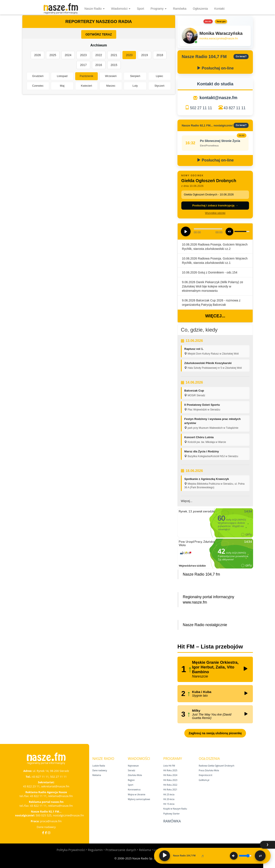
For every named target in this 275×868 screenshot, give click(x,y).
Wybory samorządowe (139, 799)
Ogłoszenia (200, 9)
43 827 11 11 (235, 108)
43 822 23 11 (31, 786)
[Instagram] (49, 833)
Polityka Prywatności (71, 850)
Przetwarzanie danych (121, 850)
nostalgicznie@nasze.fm (68, 815)
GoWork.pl (204, 780)
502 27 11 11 (201, 108)
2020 (129, 55)
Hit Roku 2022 (170, 785)
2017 (83, 65)
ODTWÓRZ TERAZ (99, 34)
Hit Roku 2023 (170, 780)
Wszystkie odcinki (215, 213)
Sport (140, 9)
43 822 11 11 (38, 796)
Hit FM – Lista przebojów (210, 647)
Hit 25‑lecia (169, 794)
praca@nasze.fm (51, 821)
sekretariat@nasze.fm (55, 786)
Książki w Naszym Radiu (175, 809)
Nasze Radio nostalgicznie (205, 625)
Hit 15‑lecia (169, 804)
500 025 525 (44, 815)
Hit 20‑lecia (169, 799)
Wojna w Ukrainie (137, 794)
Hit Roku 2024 (170, 775)
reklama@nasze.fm (60, 796)
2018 (160, 55)
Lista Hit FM (169, 766)
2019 (144, 55)
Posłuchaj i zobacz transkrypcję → (215, 205)
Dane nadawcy (46, 827)
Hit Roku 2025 (170, 770)
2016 (99, 65)
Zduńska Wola (135, 775)
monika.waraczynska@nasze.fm (219, 38)
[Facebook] (43, 833)
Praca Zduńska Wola (209, 770)
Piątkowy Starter (171, 814)
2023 (83, 55)
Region (131, 780)
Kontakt (219, 9)
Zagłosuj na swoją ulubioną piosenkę (215, 733)
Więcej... (215, 316)
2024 (68, 55)
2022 (99, 55)
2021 (114, 55)
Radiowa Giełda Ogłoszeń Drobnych (217, 766)
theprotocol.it (205, 775)
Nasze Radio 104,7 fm (201, 574)
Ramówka (180, 9)
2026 (37, 55)
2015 (114, 65)
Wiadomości (121, 9)
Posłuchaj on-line (215, 68)
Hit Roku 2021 (170, 790)
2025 (53, 55)
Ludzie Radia (99, 766)
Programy (159, 9)
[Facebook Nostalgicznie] (46, 833)
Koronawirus (134, 790)
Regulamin (95, 850)
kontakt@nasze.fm (218, 98)
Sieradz (131, 770)
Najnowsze (133, 766)
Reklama (97, 775)
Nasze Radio (95, 9)
